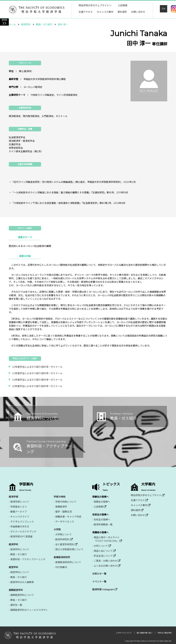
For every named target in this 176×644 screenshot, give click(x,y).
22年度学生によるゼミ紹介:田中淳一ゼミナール (37, 367)
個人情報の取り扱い (145, 633)
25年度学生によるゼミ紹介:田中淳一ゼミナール (37, 386)
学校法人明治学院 (165, 633)
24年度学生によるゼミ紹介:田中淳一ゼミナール (37, 380)
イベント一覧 (99, 582)
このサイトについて (124, 633)
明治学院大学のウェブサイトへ (95, 5)
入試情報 (123, 5)
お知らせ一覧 (99, 574)
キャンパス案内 (105, 12)
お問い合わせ (138, 12)
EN (164, 9)
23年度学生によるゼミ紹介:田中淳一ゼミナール (37, 373)
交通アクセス (86, 12)
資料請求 (122, 12)
